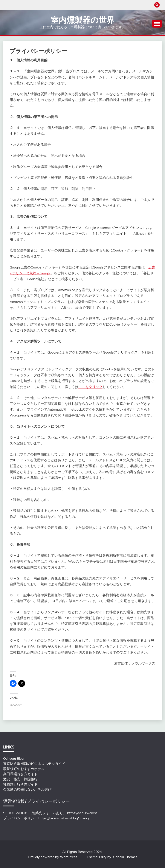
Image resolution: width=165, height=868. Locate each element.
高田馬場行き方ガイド (20, 774)
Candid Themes (125, 857)
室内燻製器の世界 (83, 20)
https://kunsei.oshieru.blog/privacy (64, 818)
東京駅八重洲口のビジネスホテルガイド (34, 764)
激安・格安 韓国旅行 (20, 779)
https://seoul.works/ (82, 813)
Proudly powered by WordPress (53, 857)
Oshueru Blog (13, 758)
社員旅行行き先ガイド (20, 784)
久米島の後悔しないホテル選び (27, 789)
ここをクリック (90, 387)
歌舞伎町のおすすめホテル (24, 769)
